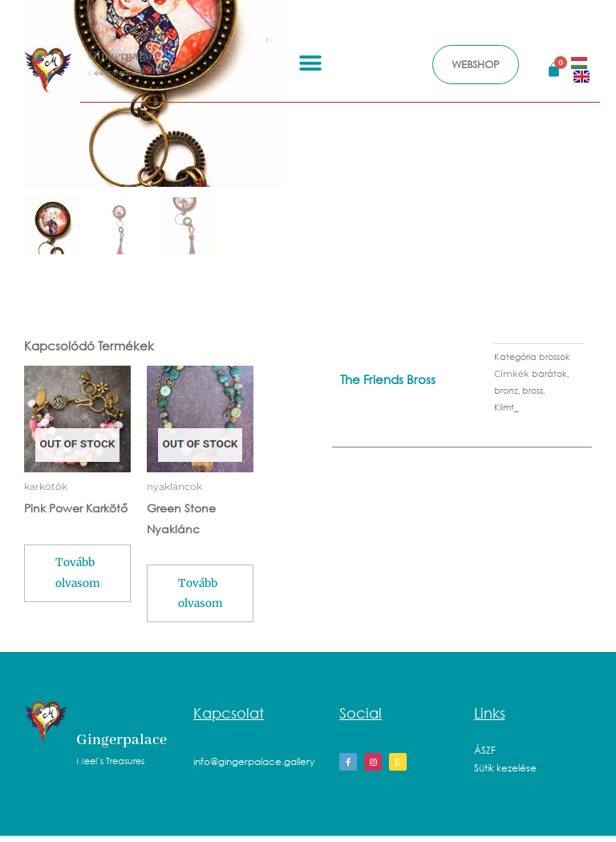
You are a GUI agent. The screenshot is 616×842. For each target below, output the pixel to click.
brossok (555, 357)
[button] (310, 63)
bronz (506, 391)
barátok (549, 374)
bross (533, 391)
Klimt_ (507, 408)
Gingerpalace (124, 56)
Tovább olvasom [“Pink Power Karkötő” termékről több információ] (79, 578)
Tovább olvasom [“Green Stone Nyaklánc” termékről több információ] (206, 599)
